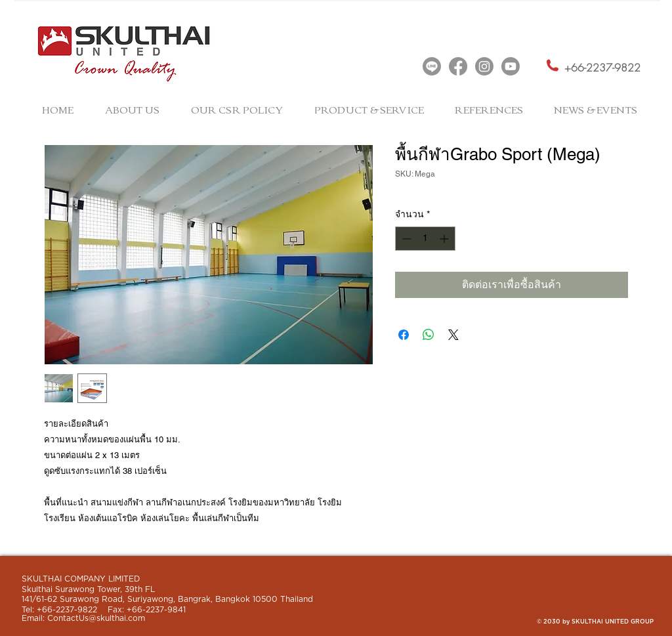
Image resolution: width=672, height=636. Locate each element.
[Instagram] (484, 66)
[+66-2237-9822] (602, 68)
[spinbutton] (425, 239)
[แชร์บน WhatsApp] (429, 335)
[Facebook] (458, 66)
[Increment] (445, 239)
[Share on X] (453, 335)
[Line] (432, 66)
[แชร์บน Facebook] (404, 335)
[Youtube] (511, 66)
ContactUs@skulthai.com (96, 618)
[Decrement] (405, 239)
